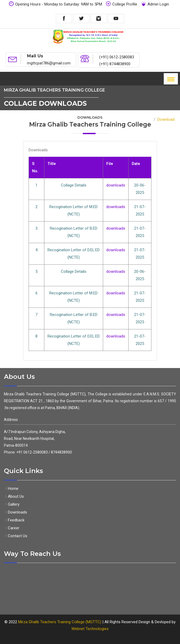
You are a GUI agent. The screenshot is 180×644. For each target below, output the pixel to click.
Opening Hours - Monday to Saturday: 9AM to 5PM (55, 4)
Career (12, 528)
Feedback (14, 520)
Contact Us (16, 536)
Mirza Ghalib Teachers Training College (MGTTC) (60, 622)
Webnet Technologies (90, 629)
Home (146, 119)
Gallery (12, 504)
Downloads (15, 512)
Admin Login (155, 4)
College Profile (121, 4)
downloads (116, 185)
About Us (14, 496)
